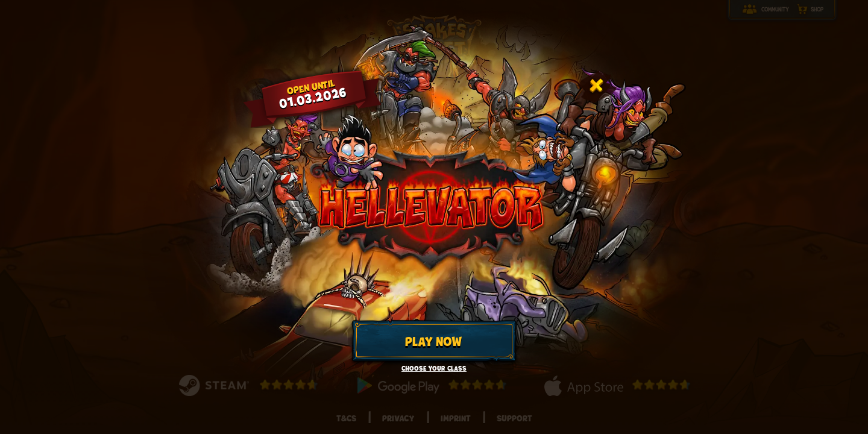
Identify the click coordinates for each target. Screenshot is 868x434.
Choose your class (434, 369)
